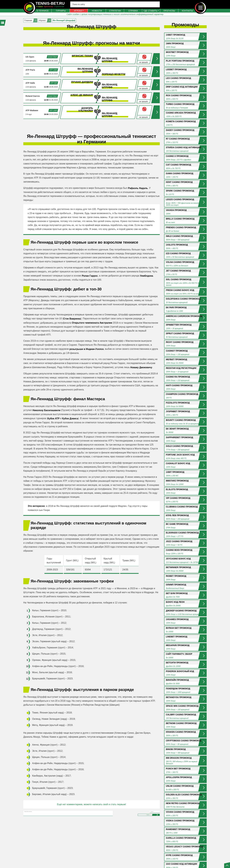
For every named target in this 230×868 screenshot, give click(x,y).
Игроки (78, 11)
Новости (97, 11)
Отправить (136, 828)
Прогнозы (169, 11)
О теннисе (43, 11)
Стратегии (115, 11)
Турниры (61, 11)
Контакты (187, 11)
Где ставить (150, 11)
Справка (133, 11)
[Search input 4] (115, 4)
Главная (28, 20)
